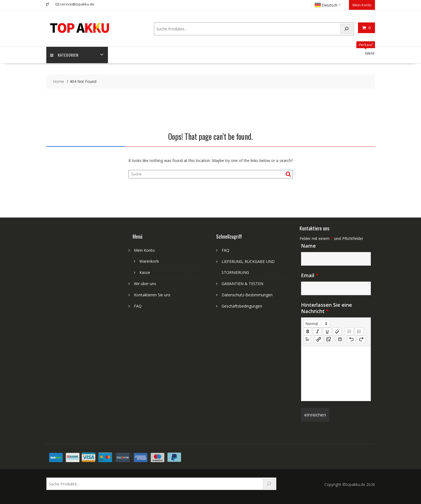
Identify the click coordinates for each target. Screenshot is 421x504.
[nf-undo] (351, 339)
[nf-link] (319, 339)
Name (308, 245)
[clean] (337, 331)
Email (310, 275)
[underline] (327, 331)
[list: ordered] (349, 331)
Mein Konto (362, 5)
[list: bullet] (359, 331)
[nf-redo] (361, 339)
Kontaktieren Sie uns (152, 295)
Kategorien (65, 55)
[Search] (346, 29)
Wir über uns (145, 283)
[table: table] (340, 339)
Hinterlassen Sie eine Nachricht (327, 308)
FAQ (138, 306)
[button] (317, 323)
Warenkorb (149, 261)
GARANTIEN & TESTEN (242, 283)
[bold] (308, 331)
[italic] (317, 331)
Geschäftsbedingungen (242, 306)
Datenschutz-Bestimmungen (247, 295)
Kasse (145, 272)
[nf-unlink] (328, 339)
